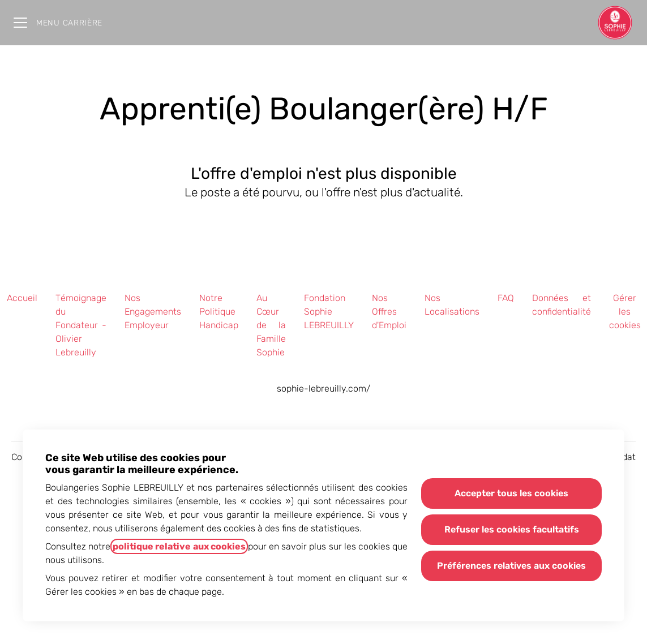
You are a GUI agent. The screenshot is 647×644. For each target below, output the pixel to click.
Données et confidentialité (562, 305)
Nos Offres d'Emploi (389, 312)
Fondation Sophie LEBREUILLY (329, 312)
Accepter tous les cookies (511, 493)
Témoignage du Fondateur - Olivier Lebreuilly (81, 325)
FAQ (506, 298)
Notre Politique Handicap (219, 312)
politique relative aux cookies (179, 546)
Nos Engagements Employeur (153, 312)
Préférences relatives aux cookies (511, 566)
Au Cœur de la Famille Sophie (271, 325)
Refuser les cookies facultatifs (512, 529)
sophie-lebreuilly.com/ (323, 388)
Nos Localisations (452, 305)
